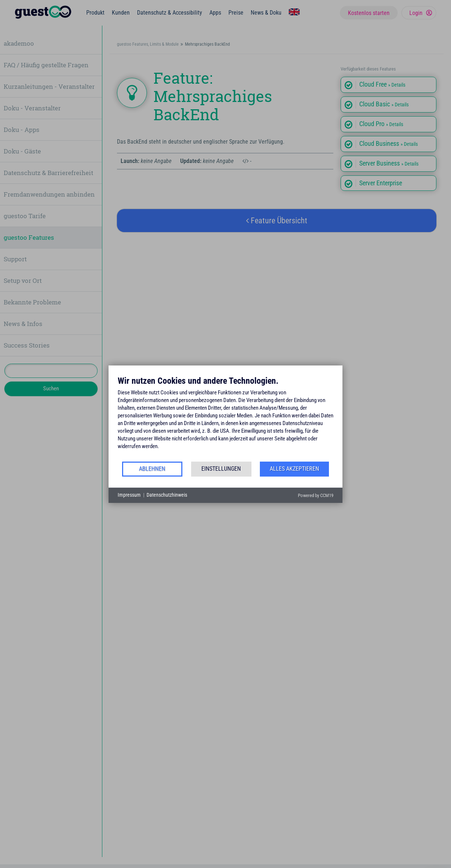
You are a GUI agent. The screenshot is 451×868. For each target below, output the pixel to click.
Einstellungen (221, 469)
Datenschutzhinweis (167, 495)
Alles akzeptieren (294, 469)
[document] (225, 418)
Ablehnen (152, 469)
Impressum (129, 495)
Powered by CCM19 (316, 495)
